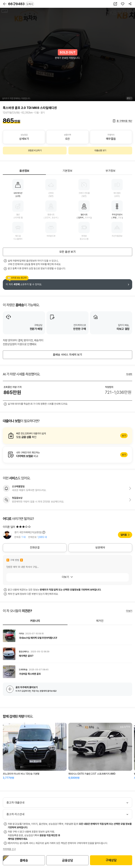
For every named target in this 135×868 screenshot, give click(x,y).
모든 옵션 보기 (67, 252)
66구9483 (21, 4)
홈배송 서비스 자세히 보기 (67, 355)
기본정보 (67, 171)
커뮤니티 (35, 621)
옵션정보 (24, 171)
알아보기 (67, 436)
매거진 (100, 621)
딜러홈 (124, 535)
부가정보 (111, 171)
